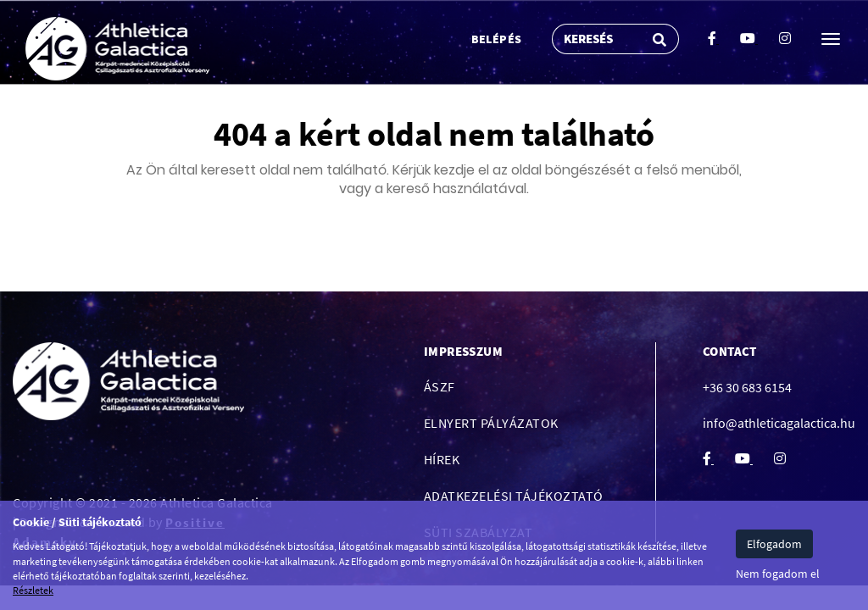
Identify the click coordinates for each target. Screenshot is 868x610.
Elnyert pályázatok (491, 423)
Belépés (497, 39)
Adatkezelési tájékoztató (514, 496)
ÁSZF (440, 386)
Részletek (33, 590)
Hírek (442, 459)
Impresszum (463, 351)
